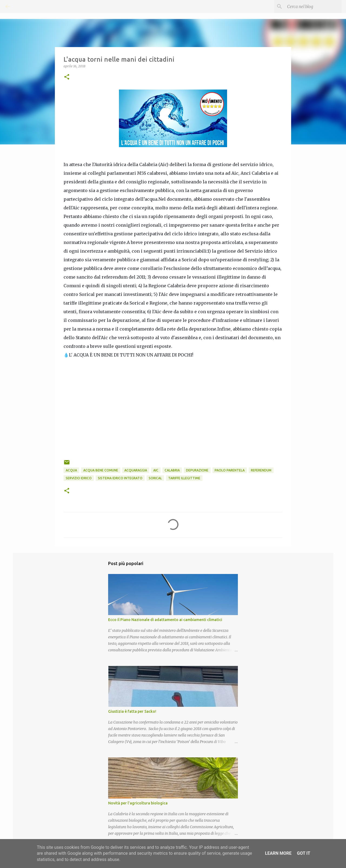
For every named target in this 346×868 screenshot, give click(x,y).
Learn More (278, 853)
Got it (303, 853)
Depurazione (197, 470)
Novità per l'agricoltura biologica (138, 803)
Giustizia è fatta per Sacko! (132, 711)
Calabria (172, 470)
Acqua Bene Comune (101, 470)
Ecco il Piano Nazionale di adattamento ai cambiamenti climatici (165, 620)
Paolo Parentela (230, 470)
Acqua (71, 470)
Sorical (155, 478)
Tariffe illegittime (184, 478)
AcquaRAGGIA (136, 470)
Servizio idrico (79, 478)
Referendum (261, 470)
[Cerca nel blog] (313, 6)
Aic (156, 470)
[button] (67, 77)
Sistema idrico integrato (120, 478)
